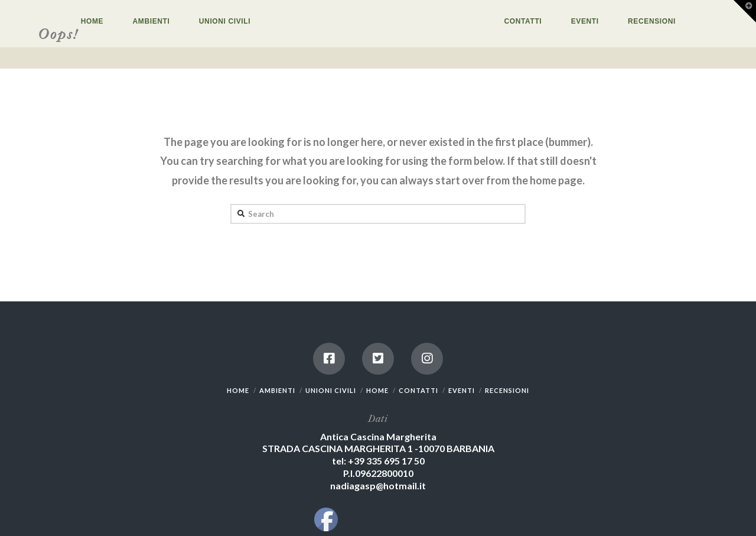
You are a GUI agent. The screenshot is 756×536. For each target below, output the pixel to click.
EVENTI (462, 390)
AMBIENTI (277, 390)
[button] (745, 11)
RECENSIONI (507, 390)
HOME (238, 390)
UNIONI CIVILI (331, 390)
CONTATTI (418, 390)
